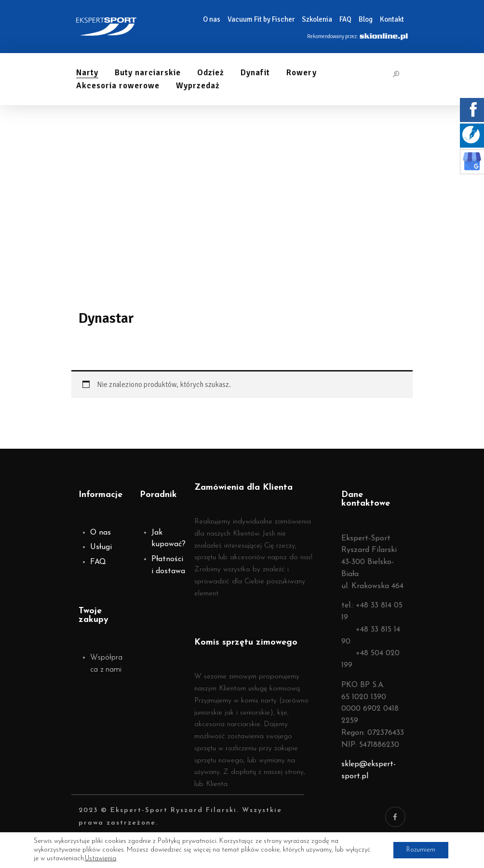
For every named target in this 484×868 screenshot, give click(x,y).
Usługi (101, 547)
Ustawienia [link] (101, 859)
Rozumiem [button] (419, 850)
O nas (101, 533)
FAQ (98, 562)
